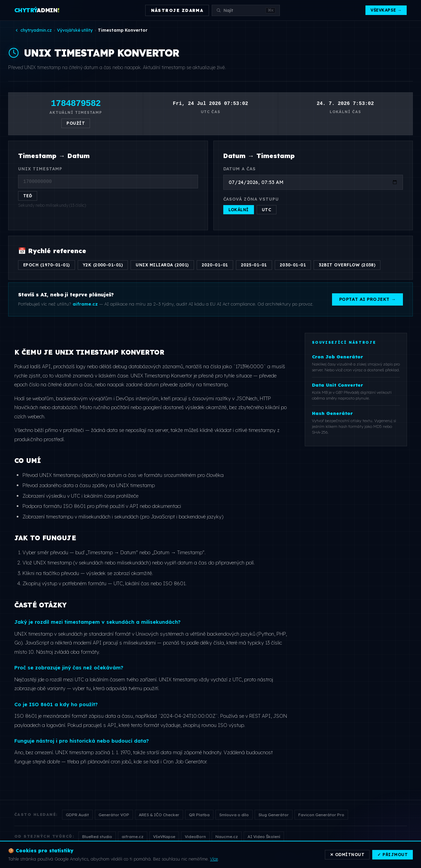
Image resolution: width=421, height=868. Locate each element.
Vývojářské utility (75, 30)
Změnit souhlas (369, 857)
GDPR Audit (77, 815)
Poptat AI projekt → (367, 299)
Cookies (339, 857)
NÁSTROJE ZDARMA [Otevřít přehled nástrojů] (177, 10)
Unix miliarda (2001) (162, 265)
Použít (76, 123)
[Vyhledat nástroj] (246, 10)
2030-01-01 (293, 265)
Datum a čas (240, 169)
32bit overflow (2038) (347, 265)
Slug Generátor (274, 815)
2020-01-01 (215, 265)
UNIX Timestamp (40, 169)
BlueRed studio (97, 836)
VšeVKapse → (386, 10)
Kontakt (399, 857)
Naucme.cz (227, 836)
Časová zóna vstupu (251, 199)
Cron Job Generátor (185, 762)
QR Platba (199, 815)
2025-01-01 (254, 265)
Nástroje (285, 857)
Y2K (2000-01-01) (103, 265)
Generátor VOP (114, 815)
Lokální (239, 210)
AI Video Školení (264, 836)
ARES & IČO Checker (159, 815)
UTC (267, 210)
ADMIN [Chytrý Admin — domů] (37, 10)
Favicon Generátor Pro (321, 815)
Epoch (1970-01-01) (47, 265)
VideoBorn (195, 836)
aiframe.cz (133, 836)
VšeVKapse (164, 836)
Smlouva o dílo (234, 815)
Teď (28, 196)
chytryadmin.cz (33, 30)
